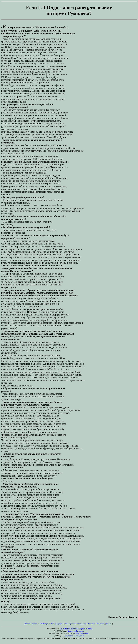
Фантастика (31, 624)
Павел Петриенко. (82, 634)
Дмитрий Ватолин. (76, 631)
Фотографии (70, 624)
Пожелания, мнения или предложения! (76, 629)
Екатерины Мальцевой (74, 636)
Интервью (81, 624)
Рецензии (100, 624)
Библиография (57, 624)
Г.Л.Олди (44, 624)
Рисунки (91, 624)
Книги (109, 624)
